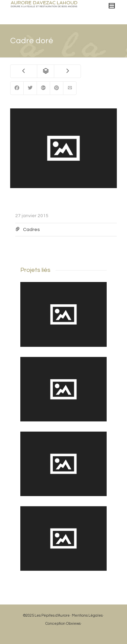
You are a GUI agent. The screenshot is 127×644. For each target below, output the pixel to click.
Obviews (73, 624)
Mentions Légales (87, 615)
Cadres (31, 230)
